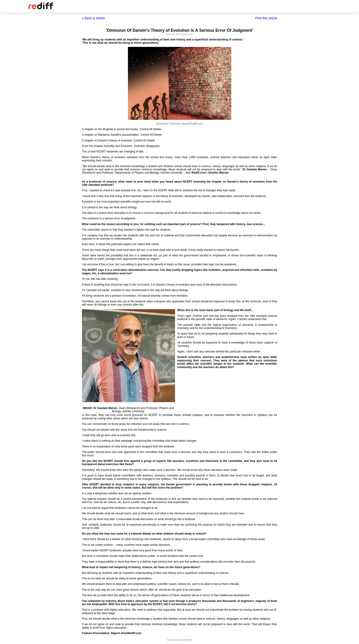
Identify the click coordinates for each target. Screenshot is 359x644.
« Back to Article (93, 18)
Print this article (266, 18)
